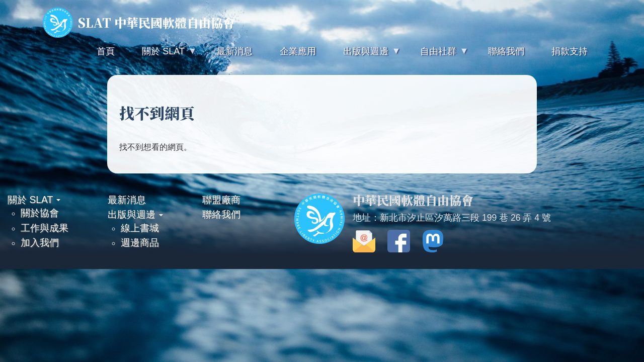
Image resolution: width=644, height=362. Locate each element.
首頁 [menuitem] (106, 51)
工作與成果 (45, 228)
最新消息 (127, 200)
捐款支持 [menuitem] (570, 51)
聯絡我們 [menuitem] (506, 51)
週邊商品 (140, 242)
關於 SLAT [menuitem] (162, 56)
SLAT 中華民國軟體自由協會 (139, 23)
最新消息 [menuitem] (234, 51)
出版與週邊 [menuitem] (365, 56)
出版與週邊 (135, 214)
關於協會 (40, 213)
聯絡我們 (221, 214)
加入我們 (40, 242)
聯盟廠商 (221, 200)
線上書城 (140, 228)
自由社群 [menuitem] (437, 56)
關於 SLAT (34, 200)
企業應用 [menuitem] (298, 51)
